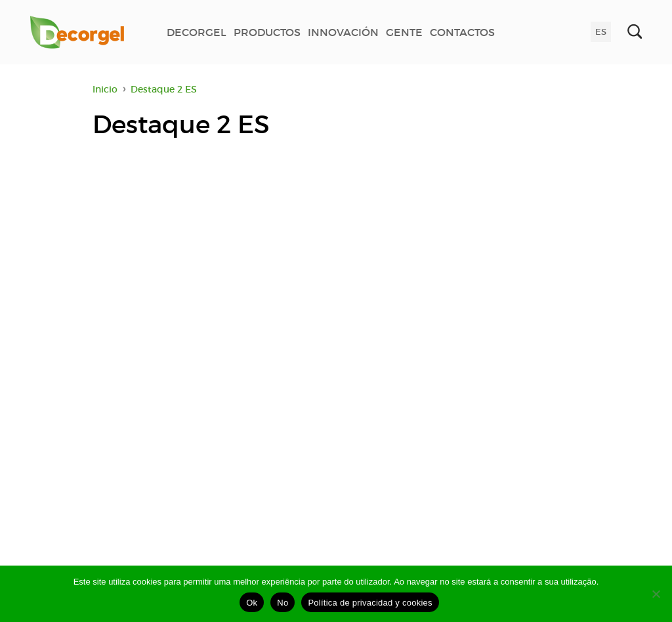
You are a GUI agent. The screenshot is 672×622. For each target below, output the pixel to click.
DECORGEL (197, 32)
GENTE (404, 32)
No (283, 603)
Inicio (105, 89)
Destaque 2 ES (164, 89)
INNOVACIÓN (343, 32)
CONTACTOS (462, 32)
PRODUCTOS (267, 32)
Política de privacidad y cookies (370, 603)
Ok (252, 603)
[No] (656, 594)
